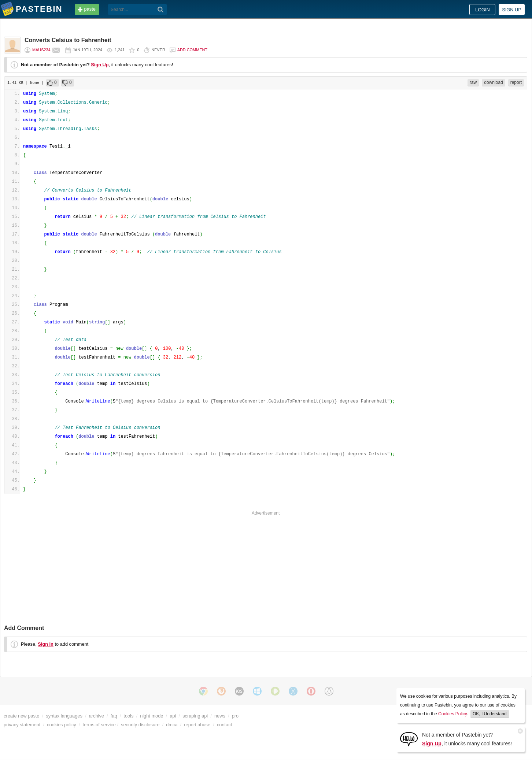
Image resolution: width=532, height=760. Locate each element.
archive (97, 716)
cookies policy (62, 725)
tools (128, 716)
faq (114, 716)
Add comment (192, 50)
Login (483, 10)
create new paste (21, 716)
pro (235, 716)
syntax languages (64, 716)
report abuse (197, 725)
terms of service (99, 725)
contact (224, 725)
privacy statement (22, 725)
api (173, 716)
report (516, 82)
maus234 (41, 50)
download (493, 82)
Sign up (512, 10)
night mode (152, 716)
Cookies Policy (452, 714)
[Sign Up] (409, 739)
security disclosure (140, 725)
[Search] (161, 10)
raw (473, 82)
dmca (172, 725)
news (220, 716)
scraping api (195, 716)
